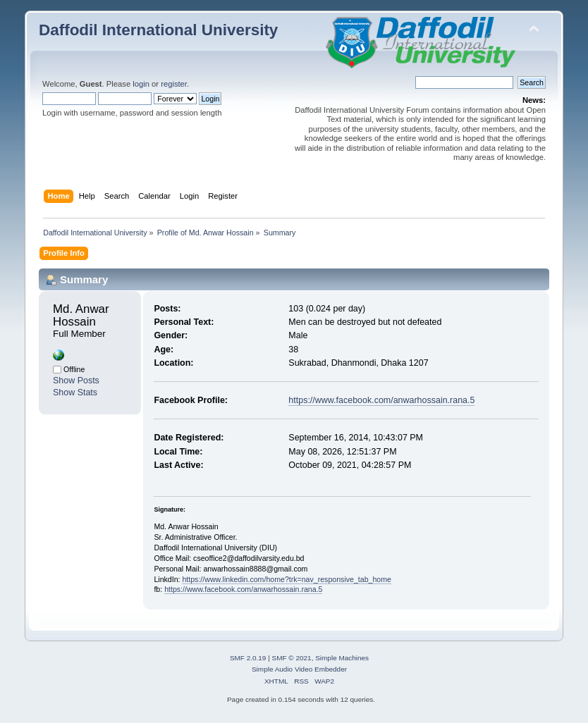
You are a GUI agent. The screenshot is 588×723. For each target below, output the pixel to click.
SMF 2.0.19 (248, 658)
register (174, 84)
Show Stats (75, 393)
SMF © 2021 (292, 658)
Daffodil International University (158, 30)
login (141, 84)
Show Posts (76, 381)
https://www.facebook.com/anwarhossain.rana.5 (381, 400)
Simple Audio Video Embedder (299, 669)
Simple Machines (342, 658)
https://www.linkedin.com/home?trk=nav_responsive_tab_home (287, 579)
